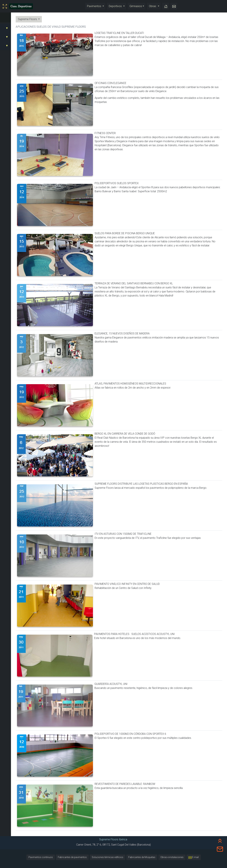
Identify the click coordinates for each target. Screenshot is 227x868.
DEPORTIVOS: (10, 37)
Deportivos (116, 6)
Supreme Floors (59, 19)
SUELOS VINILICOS (13, 28)
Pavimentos (94, 6)
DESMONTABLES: (12, 46)
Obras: (153, 6)
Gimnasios (136, 6)
